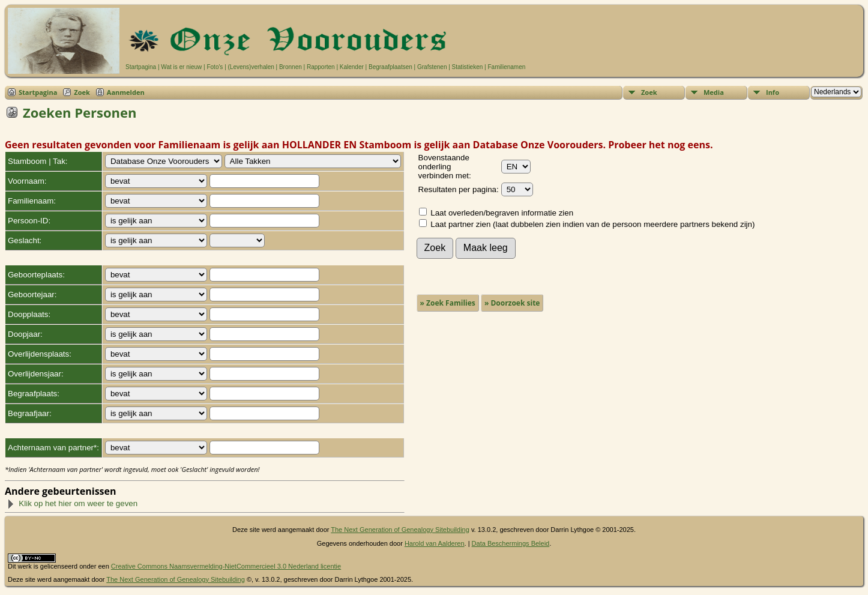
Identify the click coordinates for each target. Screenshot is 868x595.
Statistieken (468, 67)
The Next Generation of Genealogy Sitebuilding (400, 530)
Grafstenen (432, 67)
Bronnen (291, 67)
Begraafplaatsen (390, 67)
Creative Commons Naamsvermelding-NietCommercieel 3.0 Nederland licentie (226, 566)
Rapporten (321, 67)
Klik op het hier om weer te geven (72, 503)
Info (773, 92)
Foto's (215, 67)
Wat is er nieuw (181, 67)
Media (714, 92)
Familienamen (506, 67)
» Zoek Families (448, 303)
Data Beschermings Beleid (511, 543)
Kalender (352, 67)
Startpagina (141, 67)
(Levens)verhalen (251, 67)
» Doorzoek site (512, 303)
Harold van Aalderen (435, 543)
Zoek (82, 92)
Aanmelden (126, 92)
